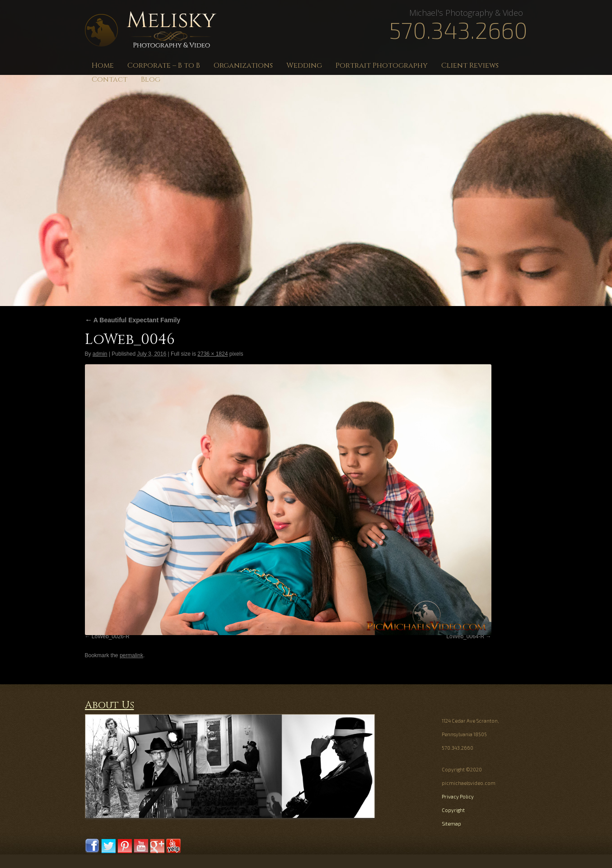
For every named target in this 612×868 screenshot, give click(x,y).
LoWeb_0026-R (111, 636)
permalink (131, 655)
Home (103, 65)
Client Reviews (470, 65)
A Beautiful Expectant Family (133, 320)
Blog (151, 79)
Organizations (243, 65)
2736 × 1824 (213, 354)
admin (100, 354)
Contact (110, 79)
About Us (110, 705)
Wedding (304, 65)
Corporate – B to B (164, 65)
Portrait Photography (382, 65)
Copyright (453, 810)
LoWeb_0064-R (465, 636)
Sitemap (451, 824)
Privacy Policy (458, 796)
